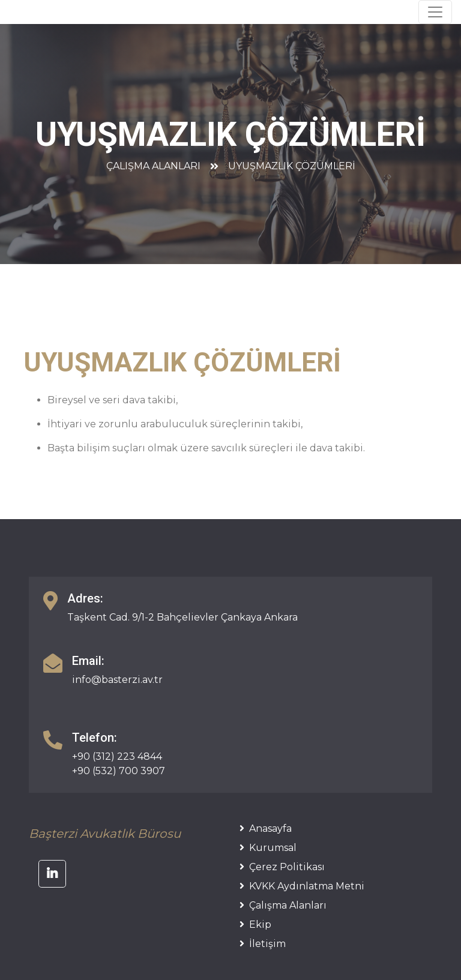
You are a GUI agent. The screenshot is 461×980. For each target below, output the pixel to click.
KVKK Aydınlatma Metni (302, 886)
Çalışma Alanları (153, 166)
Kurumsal (268, 848)
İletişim (263, 944)
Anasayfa (266, 828)
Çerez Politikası (282, 867)
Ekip (255, 924)
